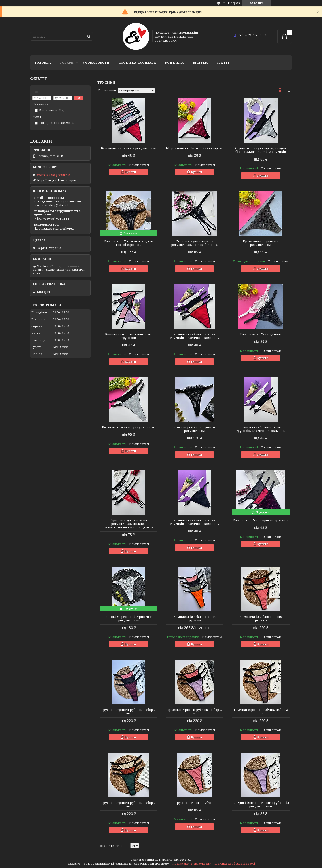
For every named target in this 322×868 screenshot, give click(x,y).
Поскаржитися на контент (192, 864)
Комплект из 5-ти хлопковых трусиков (128, 336)
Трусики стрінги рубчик (195, 803)
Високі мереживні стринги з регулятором (194, 429)
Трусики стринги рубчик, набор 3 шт (128, 712)
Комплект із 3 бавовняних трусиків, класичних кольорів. (261, 429)
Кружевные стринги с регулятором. (261, 243)
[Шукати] (89, 37)
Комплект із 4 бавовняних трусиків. (194, 619)
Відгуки (200, 63)
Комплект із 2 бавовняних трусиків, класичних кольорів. (194, 522)
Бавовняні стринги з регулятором (128, 148)
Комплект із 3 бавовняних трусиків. (261, 619)
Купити (130, 172)
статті (223, 63)
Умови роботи (96, 63)
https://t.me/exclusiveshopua (57, 180)
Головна (43, 63)
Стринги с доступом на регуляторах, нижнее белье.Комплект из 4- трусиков (128, 524)
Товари (67, 63)
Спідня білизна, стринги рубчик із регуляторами (261, 805)
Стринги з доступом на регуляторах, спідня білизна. (195, 243)
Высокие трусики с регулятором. (128, 427)
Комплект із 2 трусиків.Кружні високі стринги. (128, 243)
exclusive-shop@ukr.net (53, 175)
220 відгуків (231, 3)
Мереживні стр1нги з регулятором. (194, 148)
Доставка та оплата (137, 63)
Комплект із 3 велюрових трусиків (261, 520)
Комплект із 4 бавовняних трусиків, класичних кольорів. (194, 336)
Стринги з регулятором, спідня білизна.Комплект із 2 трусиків (261, 150)
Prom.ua (186, 860)
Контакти (174, 63)
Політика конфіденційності (234, 864)
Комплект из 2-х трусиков (261, 334)
